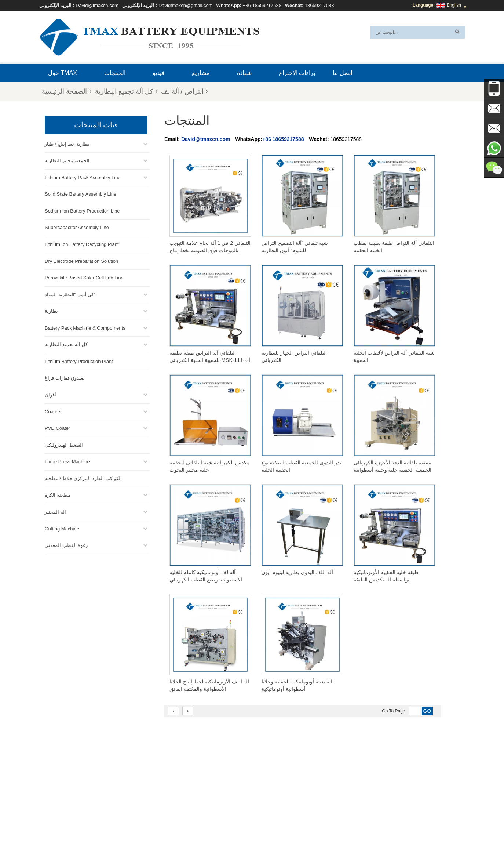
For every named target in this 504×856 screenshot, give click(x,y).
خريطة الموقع (176, 833)
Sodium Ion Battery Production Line (82, 210)
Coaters (53, 411)
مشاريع (201, 73)
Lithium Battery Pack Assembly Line (83, 177)
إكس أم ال (143, 833)
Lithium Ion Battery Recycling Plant (82, 244)
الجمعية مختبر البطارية (67, 160)
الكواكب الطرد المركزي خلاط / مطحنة (83, 478)
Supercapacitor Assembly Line (77, 227)
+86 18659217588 (262, 5)
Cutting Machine (62, 528)
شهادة (244, 73)
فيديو (159, 73)
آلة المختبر (55, 511)
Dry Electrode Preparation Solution (81, 260)
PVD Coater (57, 427)
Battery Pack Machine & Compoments (85, 327)
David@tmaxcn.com (97, 5)
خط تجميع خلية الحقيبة (264, 798)
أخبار (203, 833)
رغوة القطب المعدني (66, 545)
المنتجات (115, 73)
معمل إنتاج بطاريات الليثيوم (269, 806)
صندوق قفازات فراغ (65, 377)
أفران (50, 394)
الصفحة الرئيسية (66, 91)
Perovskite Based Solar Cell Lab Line (84, 277)
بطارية (51, 310)
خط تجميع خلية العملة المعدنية (271, 780)
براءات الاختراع (297, 73)
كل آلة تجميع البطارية (126, 91)
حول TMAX (63, 73)
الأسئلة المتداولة (361, 833)
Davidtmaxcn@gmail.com (186, 5)
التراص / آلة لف (184, 91)
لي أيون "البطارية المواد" (70, 294)
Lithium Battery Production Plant (79, 361)
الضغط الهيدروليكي (64, 444)
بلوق (308, 833)
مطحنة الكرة (58, 494)
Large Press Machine (67, 461)
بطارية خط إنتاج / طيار (67, 143)
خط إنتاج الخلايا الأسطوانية (268, 789)
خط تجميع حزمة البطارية (266, 771)
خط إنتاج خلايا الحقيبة (263, 762)
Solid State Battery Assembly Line (81, 193)
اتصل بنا (342, 73)
